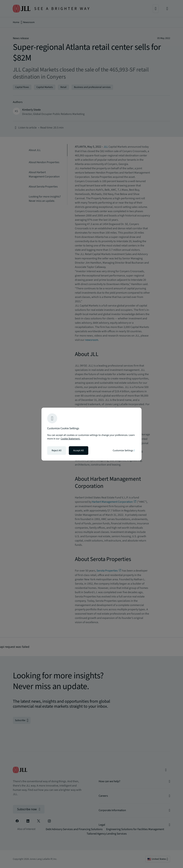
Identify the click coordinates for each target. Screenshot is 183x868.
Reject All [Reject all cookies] (57, 451)
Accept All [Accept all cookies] (79, 451)
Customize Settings (124, 451)
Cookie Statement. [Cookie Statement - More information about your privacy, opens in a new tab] (70, 439)
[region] (91, 434)
